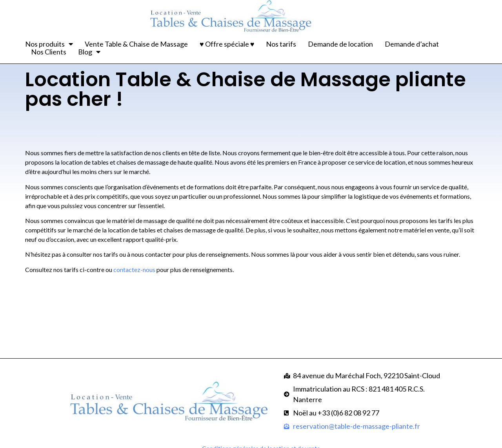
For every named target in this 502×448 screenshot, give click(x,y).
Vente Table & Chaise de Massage (136, 44)
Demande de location (340, 44)
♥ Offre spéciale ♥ (227, 44)
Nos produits (49, 44)
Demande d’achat (412, 44)
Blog (89, 52)
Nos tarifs (281, 44)
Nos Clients (49, 52)
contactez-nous (134, 289)
